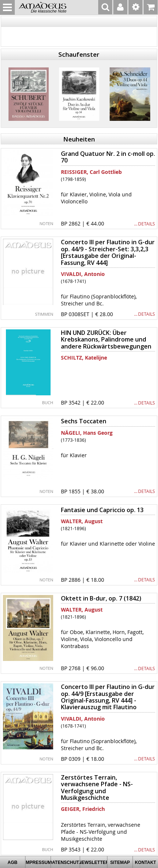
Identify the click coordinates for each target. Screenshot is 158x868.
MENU (7, 7)
